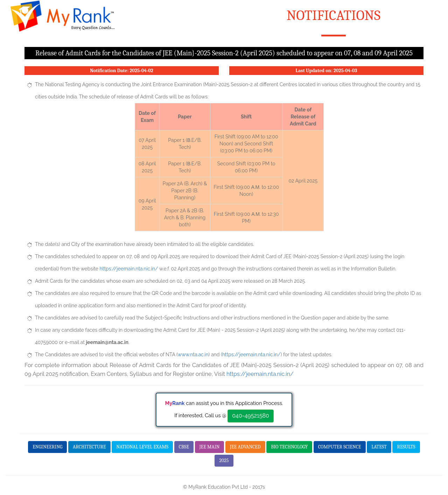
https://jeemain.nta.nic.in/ (129, 269)
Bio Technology (289, 447)
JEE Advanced (245, 447)
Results (406, 447)
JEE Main (210, 447)
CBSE (184, 447)
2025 (224, 460)
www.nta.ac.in (193, 355)
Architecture (89, 447)
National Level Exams (142, 447)
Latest (379, 447)
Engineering (47, 447)
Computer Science (340, 447)
